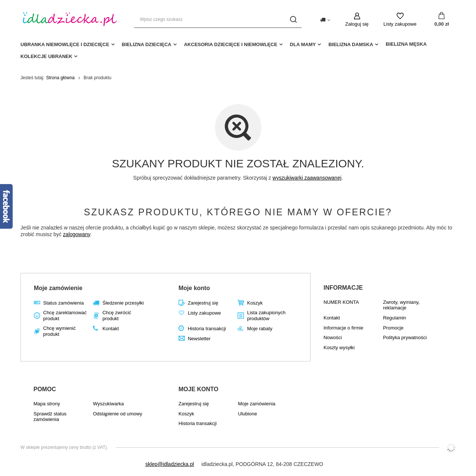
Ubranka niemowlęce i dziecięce (65, 44)
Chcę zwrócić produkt (117, 316)
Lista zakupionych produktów (266, 316)
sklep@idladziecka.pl (170, 464)
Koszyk (255, 303)
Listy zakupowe (400, 24)
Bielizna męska (406, 44)
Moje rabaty (260, 329)
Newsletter (199, 339)
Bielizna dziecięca (147, 44)
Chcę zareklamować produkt (65, 316)
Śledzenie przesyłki (123, 303)
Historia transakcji (207, 329)
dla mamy (303, 44)
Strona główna (60, 78)
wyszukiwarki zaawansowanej (307, 178)
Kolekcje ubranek (46, 56)
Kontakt (110, 329)
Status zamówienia (63, 303)
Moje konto (194, 288)
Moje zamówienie (58, 288)
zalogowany (76, 234)
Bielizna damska (351, 44)
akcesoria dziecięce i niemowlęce (231, 44)
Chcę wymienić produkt (59, 331)
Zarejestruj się (203, 303)
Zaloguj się (357, 24)
